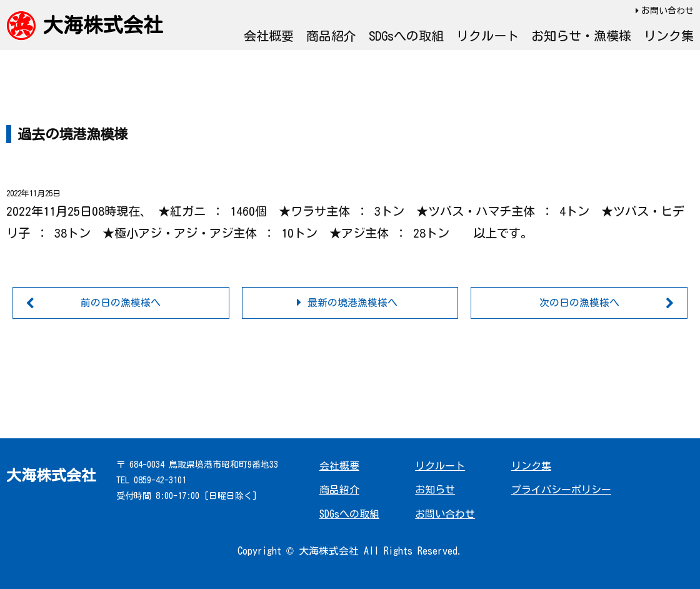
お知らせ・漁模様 (581, 36)
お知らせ (435, 490)
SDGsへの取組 (406, 36)
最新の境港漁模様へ (352, 303)
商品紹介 (331, 36)
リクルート (487, 36)
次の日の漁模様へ (579, 303)
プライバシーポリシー (561, 490)
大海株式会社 (103, 25)
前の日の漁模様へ (121, 303)
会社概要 (269, 36)
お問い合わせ (667, 11)
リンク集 (669, 36)
